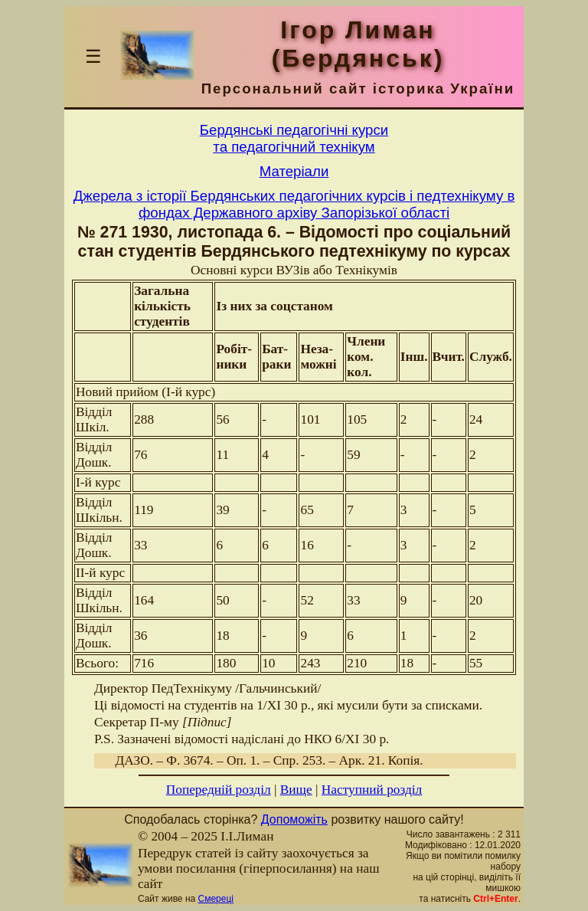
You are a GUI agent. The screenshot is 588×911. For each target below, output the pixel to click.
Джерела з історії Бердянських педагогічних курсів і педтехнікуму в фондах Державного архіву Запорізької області (294, 204)
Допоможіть (294, 819)
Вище (296, 790)
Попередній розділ (219, 790)
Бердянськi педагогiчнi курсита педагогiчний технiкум (294, 138)
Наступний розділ (372, 790)
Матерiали (294, 171)
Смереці (216, 899)
